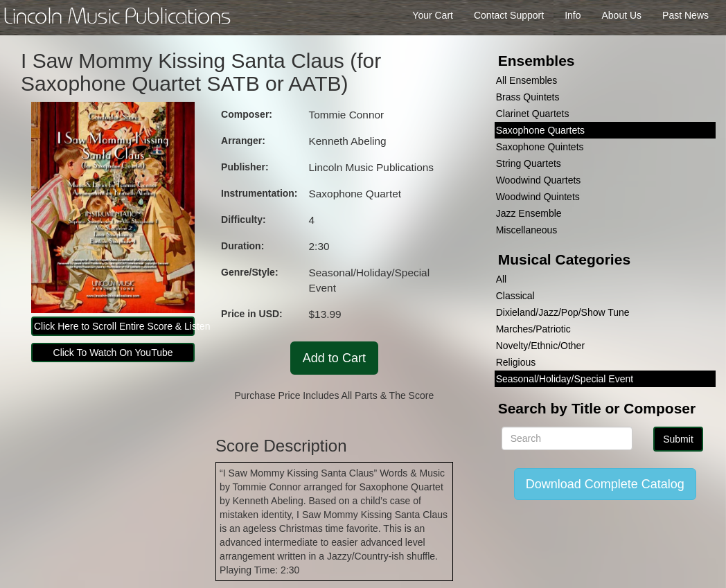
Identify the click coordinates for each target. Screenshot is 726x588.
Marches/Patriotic (533, 329)
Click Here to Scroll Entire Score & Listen (114, 326)
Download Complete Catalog (605, 484)
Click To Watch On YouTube (113, 353)
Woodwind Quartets (539, 180)
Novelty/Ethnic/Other (540, 346)
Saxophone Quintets (540, 147)
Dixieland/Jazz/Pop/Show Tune (563, 312)
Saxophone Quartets (540, 130)
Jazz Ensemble (529, 213)
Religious (516, 362)
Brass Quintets (528, 97)
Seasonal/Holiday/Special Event (565, 379)
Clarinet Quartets (533, 114)
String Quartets (529, 163)
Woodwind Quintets (538, 197)
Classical (515, 296)
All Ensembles (527, 80)
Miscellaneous (527, 230)
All (502, 279)
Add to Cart (334, 358)
